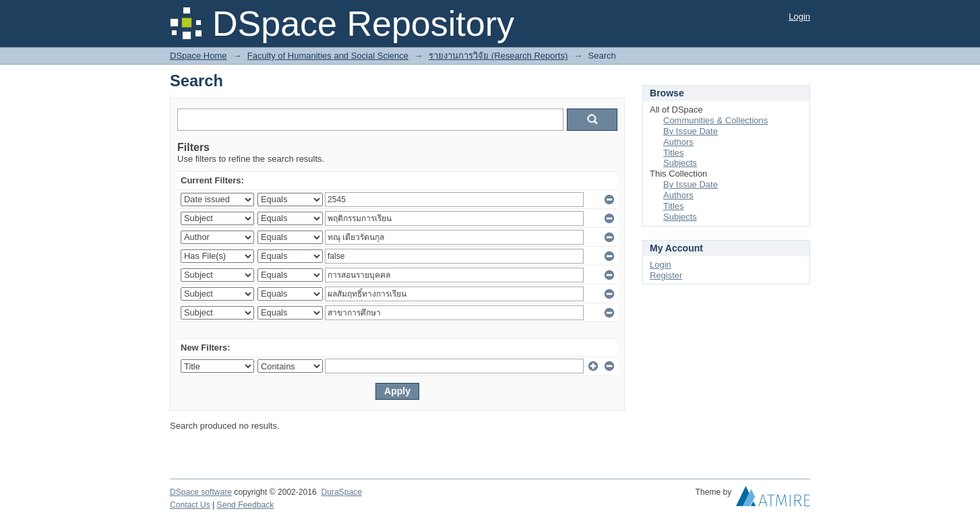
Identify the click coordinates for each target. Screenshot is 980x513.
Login (799, 17)
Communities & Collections (715, 120)
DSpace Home (198, 56)
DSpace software (201, 492)
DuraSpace (341, 492)
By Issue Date (691, 131)
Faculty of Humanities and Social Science (328, 56)
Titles (674, 153)
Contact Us (190, 505)
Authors (678, 142)
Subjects (680, 163)
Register (666, 275)
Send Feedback (246, 505)
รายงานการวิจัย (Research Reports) (498, 56)
